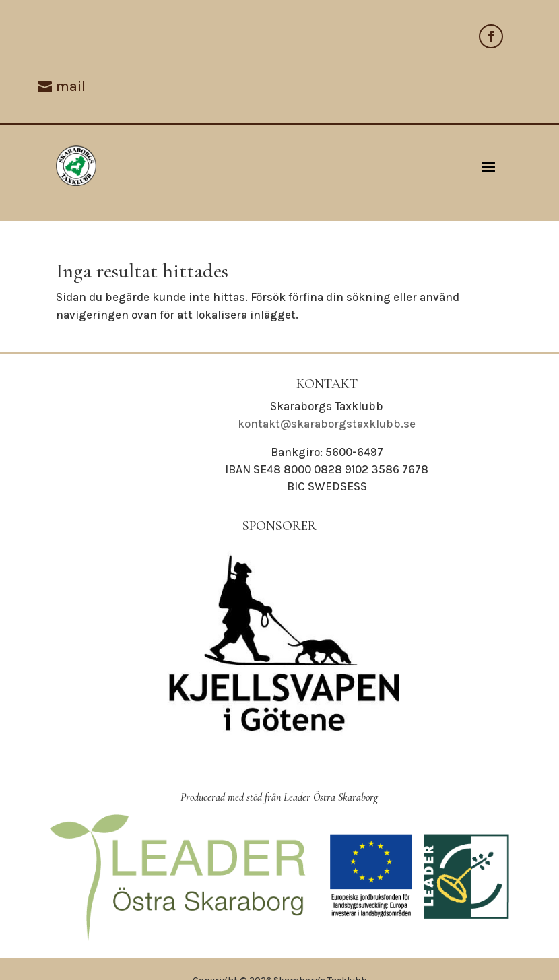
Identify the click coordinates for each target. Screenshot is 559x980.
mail (71, 86)
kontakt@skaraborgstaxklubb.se (327, 424)
